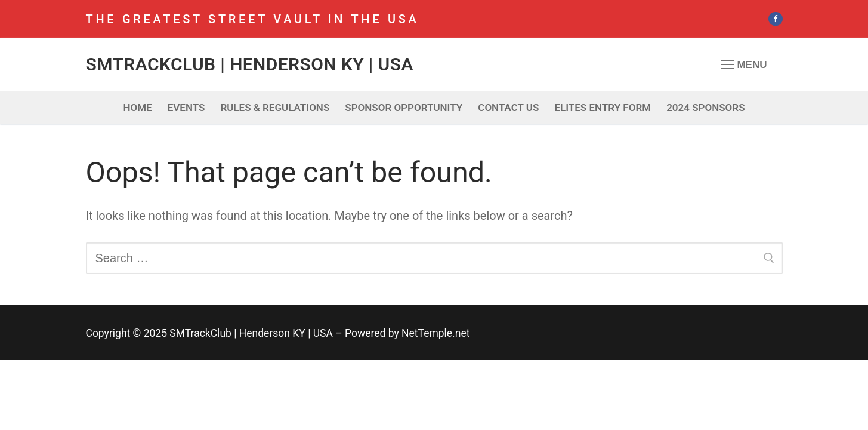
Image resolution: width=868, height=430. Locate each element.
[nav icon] (744, 64)
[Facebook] (775, 19)
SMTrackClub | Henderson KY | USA (250, 64)
